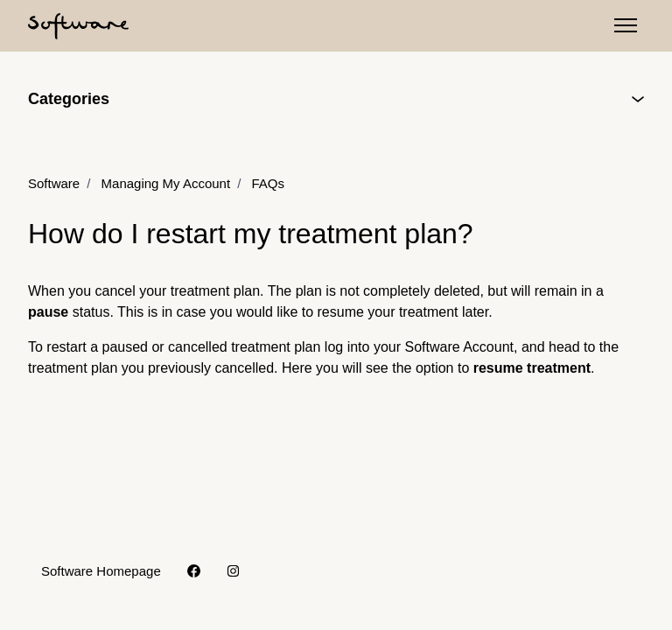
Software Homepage (101, 571)
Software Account (459, 347)
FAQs (268, 183)
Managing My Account (166, 183)
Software (54, 183)
